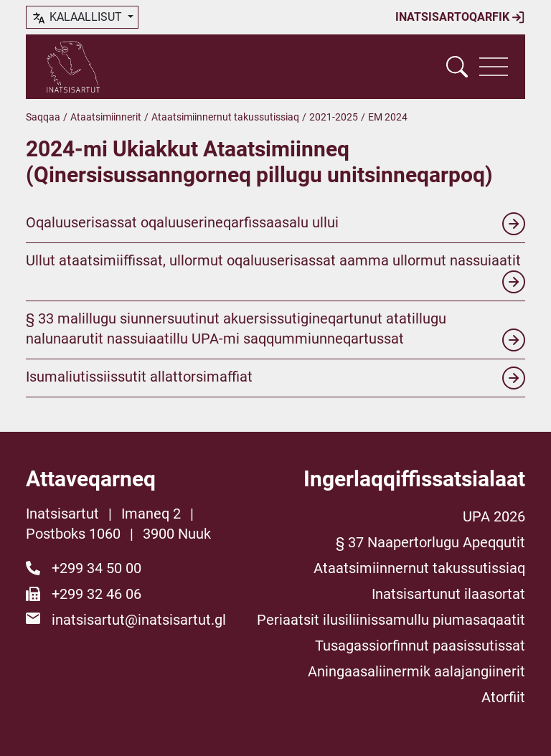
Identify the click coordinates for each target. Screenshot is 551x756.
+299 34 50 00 (96, 568)
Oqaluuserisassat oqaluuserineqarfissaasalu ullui (275, 224)
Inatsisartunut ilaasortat (448, 594)
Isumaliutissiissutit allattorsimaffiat (275, 378)
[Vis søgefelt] (457, 67)
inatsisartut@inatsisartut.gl (139, 620)
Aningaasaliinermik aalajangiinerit (416, 671)
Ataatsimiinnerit (106, 117)
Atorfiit (503, 697)
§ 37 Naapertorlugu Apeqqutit (430, 542)
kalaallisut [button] (78, 18)
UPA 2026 (494, 516)
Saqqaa (43, 117)
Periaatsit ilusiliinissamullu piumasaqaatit (391, 620)
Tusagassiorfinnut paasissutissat (420, 646)
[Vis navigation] (494, 67)
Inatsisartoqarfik (460, 17)
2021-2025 (334, 117)
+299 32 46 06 (96, 594)
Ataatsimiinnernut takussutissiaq (225, 117)
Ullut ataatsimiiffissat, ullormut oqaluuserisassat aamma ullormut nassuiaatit (275, 273)
